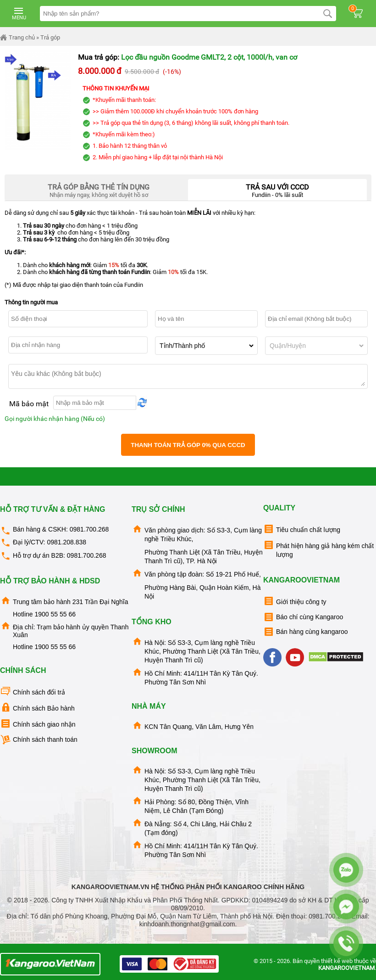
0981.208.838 (66, 542)
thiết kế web (337, 961)
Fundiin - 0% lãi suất (277, 189)
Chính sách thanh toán (39, 740)
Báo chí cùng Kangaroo (303, 617)
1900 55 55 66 (55, 614)
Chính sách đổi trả (33, 692)
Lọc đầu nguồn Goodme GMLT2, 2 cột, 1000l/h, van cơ (209, 57)
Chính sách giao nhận (38, 724)
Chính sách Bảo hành (37, 708)
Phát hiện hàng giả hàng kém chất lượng (318, 549)
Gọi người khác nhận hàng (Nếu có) (55, 419)
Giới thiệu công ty (295, 601)
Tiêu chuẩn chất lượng (302, 529)
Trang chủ (17, 38)
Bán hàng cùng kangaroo (305, 632)
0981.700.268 (89, 529)
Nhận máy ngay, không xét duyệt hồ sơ (99, 189)
